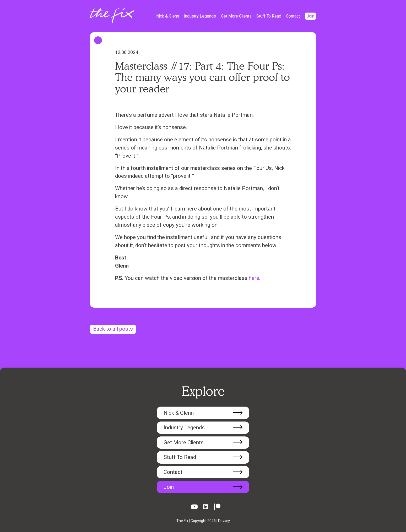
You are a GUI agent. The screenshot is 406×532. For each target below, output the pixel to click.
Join (310, 16)
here (254, 278)
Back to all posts (113, 329)
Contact (293, 16)
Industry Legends (200, 16)
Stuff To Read (269, 16)
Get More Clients (236, 16)
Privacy (224, 521)
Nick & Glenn (168, 16)
